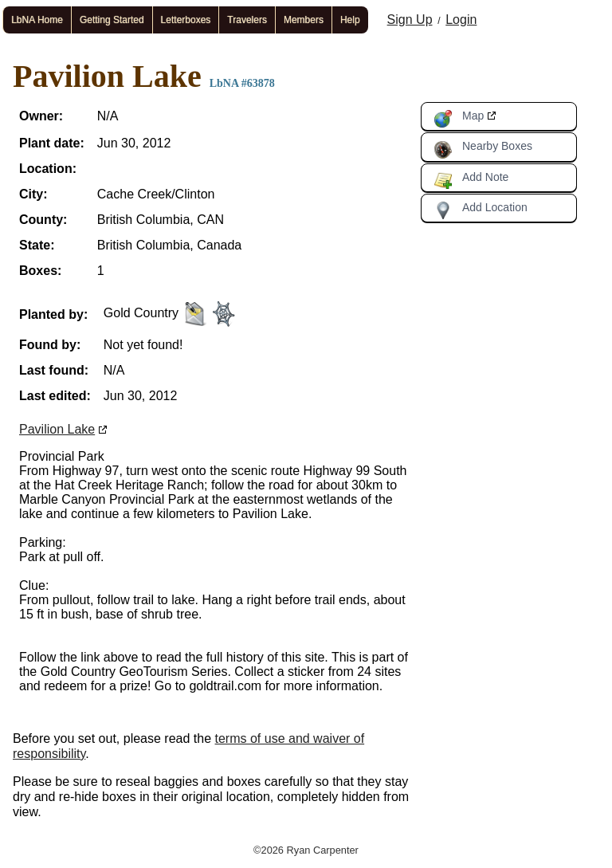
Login (461, 20)
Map (459, 119)
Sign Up (410, 20)
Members (304, 20)
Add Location (481, 210)
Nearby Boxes (483, 149)
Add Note (471, 180)
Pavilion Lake (57, 429)
